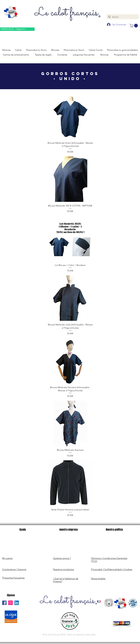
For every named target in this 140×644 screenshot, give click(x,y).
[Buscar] (122, 17)
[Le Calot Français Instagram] (10, 603)
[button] (134, 26)
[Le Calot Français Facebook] (4, 603)
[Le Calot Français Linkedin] (17, 603)
